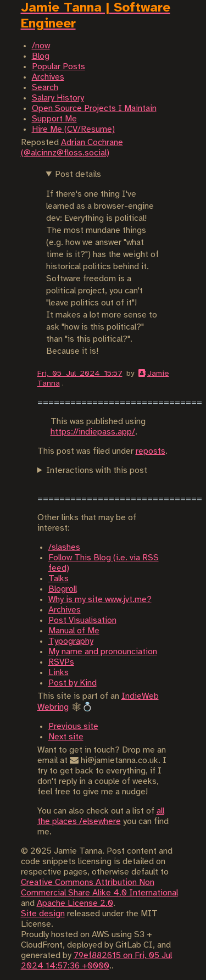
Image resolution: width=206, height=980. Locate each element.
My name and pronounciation (103, 652)
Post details (78, 174)
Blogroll (63, 589)
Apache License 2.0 (75, 903)
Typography (71, 641)
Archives (65, 610)
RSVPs (61, 662)
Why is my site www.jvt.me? (100, 600)
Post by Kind (73, 683)
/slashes (64, 547)
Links (59, 673)
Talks (59, 579)
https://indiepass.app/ (93, 432)
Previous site (73, 726)
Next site (66, 737)
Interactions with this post (97, 470)
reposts (151, 451)
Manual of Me (74, 631)
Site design (43, 914)
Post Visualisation (82, 620)
